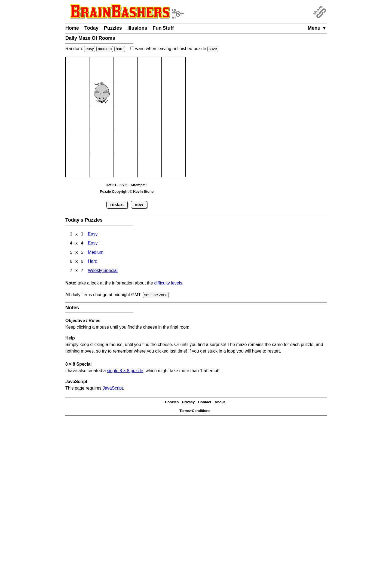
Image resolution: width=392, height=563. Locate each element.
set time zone (156, 295)
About (220, 403)
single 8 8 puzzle (125, 371)
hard (120, 49)
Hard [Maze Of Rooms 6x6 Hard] (93, 262)
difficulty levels (168, 284)
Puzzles (113, 28)
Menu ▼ (317, 28)
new (139, 205)
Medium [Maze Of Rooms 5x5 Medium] (96, 253)
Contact (205, 403)
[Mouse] (102, 93)
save (213, 49)
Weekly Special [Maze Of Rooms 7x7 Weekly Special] (103, 272)
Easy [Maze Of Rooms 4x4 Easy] (93, 244)
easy (90, 49)
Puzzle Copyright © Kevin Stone (127, 192)
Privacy (188, 403)
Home (72, 28)
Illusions (137, 28)
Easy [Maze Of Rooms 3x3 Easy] (93, 235)
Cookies (172, 403)
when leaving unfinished (174, 49)
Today (91, 28)
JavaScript (113, 389)
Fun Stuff (163, 28)
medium (105, 49)
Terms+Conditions (195, 411)
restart (117, 205)
